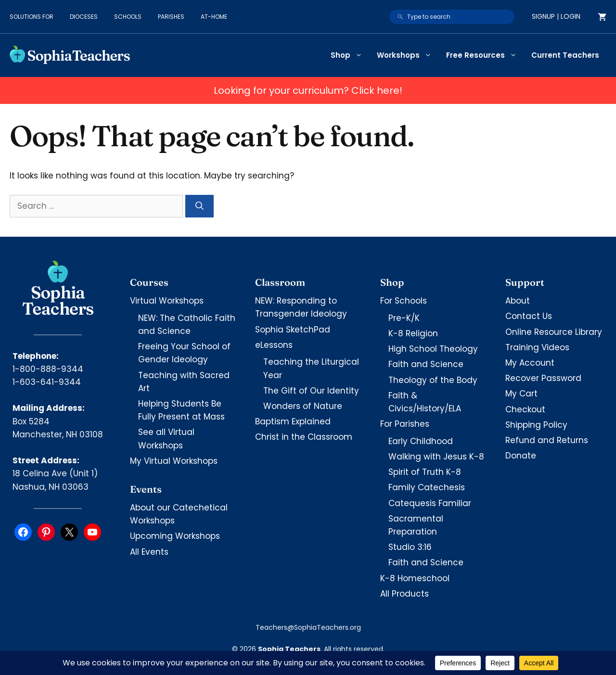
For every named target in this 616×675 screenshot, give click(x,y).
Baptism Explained (293, 421)
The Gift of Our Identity (311, 391)
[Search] (199, 206)
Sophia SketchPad (293, 330)
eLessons (274, 345)
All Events (149, 552)
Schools (128, 17)
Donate (521, 456)
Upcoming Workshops (175, 536)
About (518, 301)
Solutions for (32, 17)
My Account (530, 363)
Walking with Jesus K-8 (436, 457)
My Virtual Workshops (174, 461)
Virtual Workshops (167, 301)
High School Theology (433, 349)
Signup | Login (556, 16)
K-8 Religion (413, 333)
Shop (350, 55)
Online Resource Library (554, 332)
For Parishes (405, 424)
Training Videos (537, 347)
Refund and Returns (547, 440)
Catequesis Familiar (430, 503)
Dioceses (84, 17)
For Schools (404, 301)
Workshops (408, 55)
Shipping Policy (536, 425)
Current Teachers (565, 55)
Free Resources (485, 55)
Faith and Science (426, 364)
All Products (404, 594)
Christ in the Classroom (304, 437)
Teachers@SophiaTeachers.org (308, 627)
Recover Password (543, 378)
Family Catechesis (427, 487)
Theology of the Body (433, 380)
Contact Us (529, 316)
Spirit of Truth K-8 (425, 472)
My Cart (521, 394)
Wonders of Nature (303, 406)
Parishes (171, 17)
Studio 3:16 (410, 547)
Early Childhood (421, 441)
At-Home (214, 17)
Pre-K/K (404, 318)
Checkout (525, 409)
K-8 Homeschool (415, 578)
